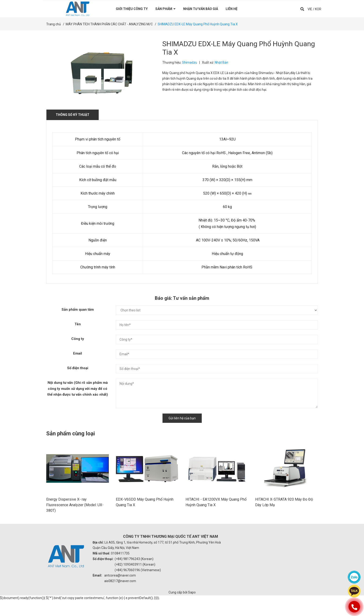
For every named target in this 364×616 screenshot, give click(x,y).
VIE (310, 9)
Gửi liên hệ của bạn (182, 418)
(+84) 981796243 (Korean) (134, 574)
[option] (90, 79)
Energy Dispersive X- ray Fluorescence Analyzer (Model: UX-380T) (75, 520)
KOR (318, 9)
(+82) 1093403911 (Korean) (135, 580)
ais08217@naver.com (120, 596)
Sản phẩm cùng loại (71, 433)
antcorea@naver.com (120, 591)
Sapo (192, 608)
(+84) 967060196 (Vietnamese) (138, 585)
